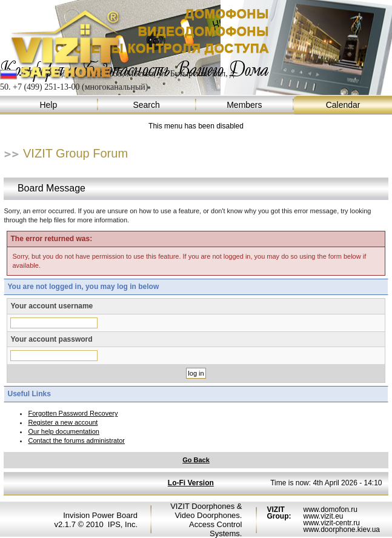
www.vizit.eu (323, 516)
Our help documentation (63, 431)
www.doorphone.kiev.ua (341, 530)
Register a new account (63, 422)
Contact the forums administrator (76, 440)
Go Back (196, 460)
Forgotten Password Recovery (73, 413)
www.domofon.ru (330, 510)
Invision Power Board (100, 515)
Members (245, 105)
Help (49, 105)
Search (147, 105)
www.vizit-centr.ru (331, 523)
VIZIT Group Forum (75, 153)
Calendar (343, 105)
